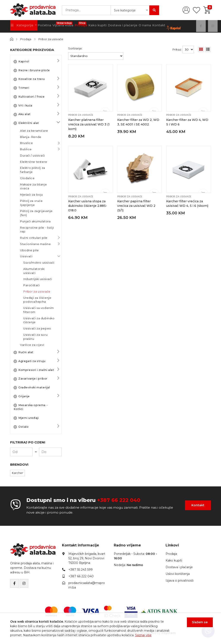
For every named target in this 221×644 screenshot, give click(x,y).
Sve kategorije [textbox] (125, 10)
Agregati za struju (30, 361)
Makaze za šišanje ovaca (33, 186)
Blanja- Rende (31, 137)
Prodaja (80, 25)
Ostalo (21, 427)
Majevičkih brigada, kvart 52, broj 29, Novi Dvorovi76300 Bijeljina (87, 558)
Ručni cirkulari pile (34, 238)
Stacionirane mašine (35, 244)
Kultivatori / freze (29, 97)
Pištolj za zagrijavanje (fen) (36, 213)
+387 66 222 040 (120, 500)
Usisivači (26, 256)
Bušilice (26, 149)
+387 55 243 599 (81, 570)
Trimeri (21, 88)
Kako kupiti (97, 26)
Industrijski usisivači (38, 279)
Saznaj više (143, 635)
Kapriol (21, 61)
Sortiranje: (75, 48)
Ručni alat (24, 352)
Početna (44, 26)
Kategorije (22, 26)
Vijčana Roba (62, 25)
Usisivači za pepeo (37, 328)
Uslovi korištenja (178, 574)
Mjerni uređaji (26, 418)
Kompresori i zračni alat (34, 370)
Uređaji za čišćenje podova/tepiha (37, 300)
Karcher (17, 473)
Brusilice (26, 143)
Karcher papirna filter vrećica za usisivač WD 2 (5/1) (136, 205)
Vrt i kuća (23, 105)
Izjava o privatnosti (180, 581)
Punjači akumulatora (35, 221)
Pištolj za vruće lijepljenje (31, 203)
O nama (143, 26)
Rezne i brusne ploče (32, 70)
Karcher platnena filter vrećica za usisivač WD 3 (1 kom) (89, 124)
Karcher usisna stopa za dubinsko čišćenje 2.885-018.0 (88, 205)
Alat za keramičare (34, 131)
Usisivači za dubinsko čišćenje (39, 320)
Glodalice (27, 178)
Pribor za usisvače (52, 39)
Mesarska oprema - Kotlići (31, 407)
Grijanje (22, 396)
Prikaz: (177, 49)
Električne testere (34, 162)
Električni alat (26, 123)
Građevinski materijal (32, 387)
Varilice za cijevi (32, 345)
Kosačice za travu (29, 79)
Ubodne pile (29, 250)
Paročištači (32, 285)
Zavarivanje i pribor (31, 379)
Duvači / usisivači (32, 155)
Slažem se (198, 624)
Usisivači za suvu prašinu (35, 337)
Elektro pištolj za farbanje (33, 170)
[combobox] (130, 10)
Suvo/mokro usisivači (39, 262)
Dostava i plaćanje (122, 26)
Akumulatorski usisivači (34, 271)
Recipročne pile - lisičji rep (37, 229)
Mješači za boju (32, 194)
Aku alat (22, 114)
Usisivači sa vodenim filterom (39, 310)
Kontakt (158, 26)
